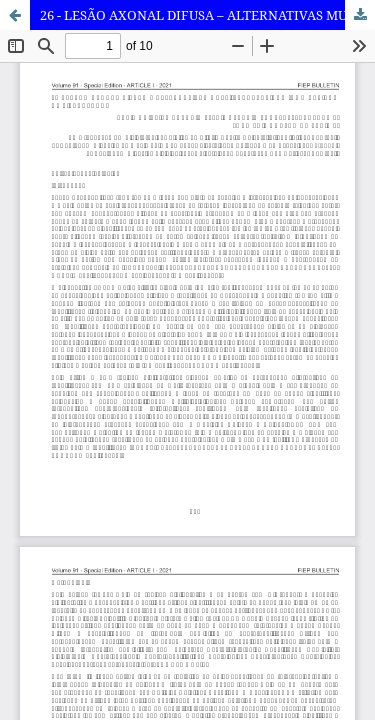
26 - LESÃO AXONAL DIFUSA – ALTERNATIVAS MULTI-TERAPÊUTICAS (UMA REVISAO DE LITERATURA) (207, 15)
